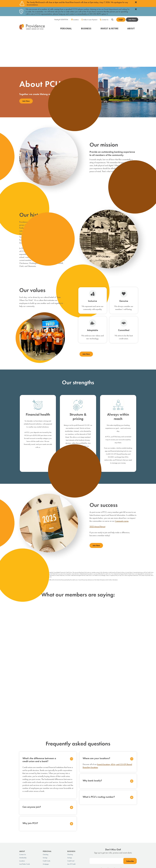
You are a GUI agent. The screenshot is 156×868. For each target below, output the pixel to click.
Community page (122, 488)
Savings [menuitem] (45, 804)
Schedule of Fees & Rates (37, 833)
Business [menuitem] (71, 798)
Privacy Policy (23, 833)
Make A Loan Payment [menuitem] (90, 20)
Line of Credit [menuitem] (71, 811)
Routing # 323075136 (61, 20)
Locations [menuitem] (76, 20)
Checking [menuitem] (46, 801)
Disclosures (50, 833)
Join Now (132, 20)
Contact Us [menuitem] (105, 20)
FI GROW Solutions (132, 851)
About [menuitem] (22, 798)
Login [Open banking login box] (121, 20)
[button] (66, 27)
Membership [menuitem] (23, 804)
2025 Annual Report (97, 493)
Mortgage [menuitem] (46, 811)
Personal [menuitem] (47, 798)
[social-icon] (101, 817)
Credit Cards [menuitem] (46, 808)
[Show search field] (112, 19)
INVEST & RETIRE (110, 28)
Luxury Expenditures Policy (63, 833)
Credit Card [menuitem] (71, 808)
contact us (91, 840)
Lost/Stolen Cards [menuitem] (25, 811)
